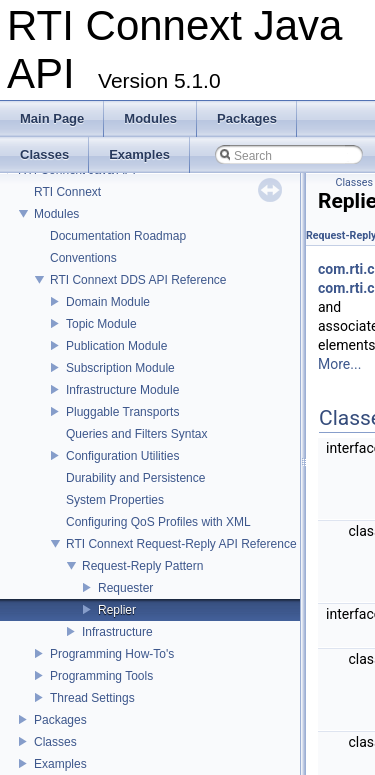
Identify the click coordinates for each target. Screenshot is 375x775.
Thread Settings (92, 698)
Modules (56, 214)
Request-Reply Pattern (142, 566)
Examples (60, 764)
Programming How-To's (112, 654)
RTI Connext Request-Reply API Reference (181, 544)
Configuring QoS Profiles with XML (158, 522)
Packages (60, 720)
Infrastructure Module (122, 390)
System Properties (115, 500)
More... (339, 364)
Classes (55, 742)
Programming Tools (101, 676)
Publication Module (116, 346)
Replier (117, 610)
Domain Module (108, 302)
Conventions (83, 258)
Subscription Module (120, 368)
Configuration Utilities (122, 456)
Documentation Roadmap (118, 236)
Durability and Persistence (135, 478)
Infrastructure (117, 632)
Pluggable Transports (122, 412)
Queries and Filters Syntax (136, 434)
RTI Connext (67, 192)
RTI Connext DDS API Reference (138, 280)
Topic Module (101, 324)
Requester (125, 588)
